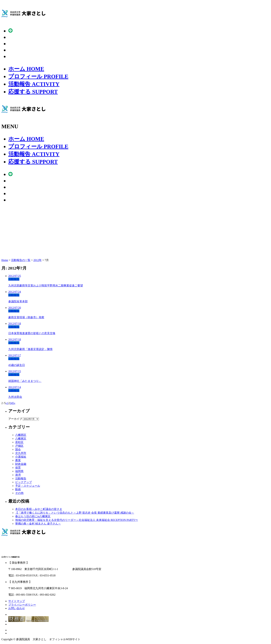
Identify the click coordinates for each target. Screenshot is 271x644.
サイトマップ (17, 601)
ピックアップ (24, 482)
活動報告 (34, 84)
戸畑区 (19, 446)
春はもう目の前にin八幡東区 (33, 516)
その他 (19, 493)
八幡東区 (21, 439)
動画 (18, 489)
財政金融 (21, 464)
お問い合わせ (17, 608)
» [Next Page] (15, 403)
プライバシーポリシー (22, 605)
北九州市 (21, 453)
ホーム (26, 69)
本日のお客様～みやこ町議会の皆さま (39, 509)
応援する (33, 92)
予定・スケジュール (28, 486)
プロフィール (38, 76)
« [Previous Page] (6, 403)
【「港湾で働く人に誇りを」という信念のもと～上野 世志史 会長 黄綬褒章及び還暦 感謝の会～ (75, 513)
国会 (18, 449)
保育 (18, 468)
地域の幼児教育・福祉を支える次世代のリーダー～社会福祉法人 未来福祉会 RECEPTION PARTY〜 (77, 520)
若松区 (19, 442)
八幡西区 (21, 435)
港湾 (18, 475)
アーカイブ (15, 419)
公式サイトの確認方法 (10, 557)
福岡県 (19, 471)
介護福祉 (21, 457)
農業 (18, 460)
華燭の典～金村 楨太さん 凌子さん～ (38, 524)
